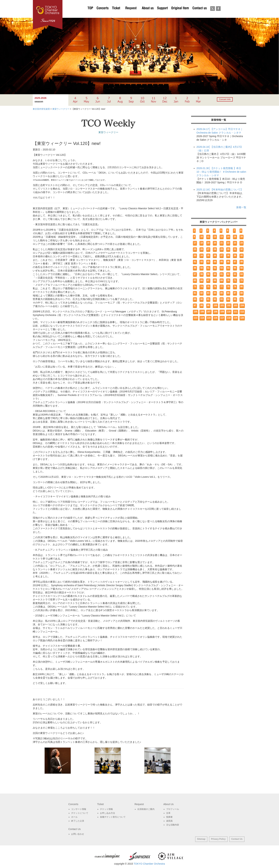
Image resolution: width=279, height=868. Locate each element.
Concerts (102, 14)
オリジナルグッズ (180, 14)
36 (215, 255)
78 (228, 287)
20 (215, 243)
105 (196, 312)
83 (208, 293)
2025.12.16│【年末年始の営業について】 (220, 190)
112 (242, 312)
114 (202, 318)
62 (228, 274)
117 (222, 318)
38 (228, 255)
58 (202, 274)
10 (202, 237)
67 (208, 280)
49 (195, 268)
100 (215, 305)
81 (195, 293)
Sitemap (201, 839)
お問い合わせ (200, 14)
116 (215, 318)
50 (202, 268)
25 (195, 249)
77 (222, 287)
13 (222, 237)
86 (228, 293)
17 (195, 243)
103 (235, 305)
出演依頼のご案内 (131, 14)
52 (215, 268)
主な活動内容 (173, 825)
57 (195, 274)
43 (208, 262)
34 (202, 255)
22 (228, 243)
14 (228, 237)
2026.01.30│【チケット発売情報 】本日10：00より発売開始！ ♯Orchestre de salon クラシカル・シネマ (221, 172)
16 (242, 237)
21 (222, 243)
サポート (162, 14)
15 (235, 237)
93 (222, 299)
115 (209, 318)
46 (228, 262)
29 (222, 249)
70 (228, 280)
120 (242, 318)
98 (202, 305)
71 (235, 280)
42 (202, 262)
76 (215, 287)
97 (195, 305)
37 (222, 255)
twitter (213, 14)
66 (202, 280)
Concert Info (225, 99)
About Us (148, 14)
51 (208, 268)
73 (195, 287)
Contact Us (237, 839)
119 (235, 318)
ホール (74, 817)
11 (208, 237)
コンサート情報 (79, 809)
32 (242, 249)
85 (222, 293)
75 (208, 287)
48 (242, 262)
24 (242, 243)
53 (222, 268)
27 (208, 249)
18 (202, 243)
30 (228, 249)
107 (209, 312)
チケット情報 (106, 809)
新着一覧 (241, 207)
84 (215, 293)
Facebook (218, 14)
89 (195, 299)
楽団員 (169, 821)
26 (202, 249)
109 (222, 312)
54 (228, 268)
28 (215, 249)
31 (235, 249)
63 (235, 274)
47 (235, 262)
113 (196, 318)
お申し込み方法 (107, 813)
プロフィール (173, 809)
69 (222, 280)
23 (235, 243)
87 (235, 293)
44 (215, 262)
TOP (90, 14)
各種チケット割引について (113, 817)
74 (202, 287)
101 (222, 305)
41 (195, 262)
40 (242, 255)
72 (242, 280)
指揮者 (169, 817)
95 (235, 299)
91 (208, 299)
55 (235, 268)
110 (229, 312)
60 (215, 274)
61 (222, 274)
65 (195, 280)
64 (242, 274)
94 (228, 299)
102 (229, 305)
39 (235, 255)
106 (202, 312)
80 (242, 287)
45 (222, 262)
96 (242, 299)
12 (215, 237)
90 (202, 299)
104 (242, 305)
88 (242, 293)
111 (235, 312)
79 (235, 287)
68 (215, 280)
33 (195, 255)
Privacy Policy (218, 839)
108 (215, 312)
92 (215, 299)
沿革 (168, 813)
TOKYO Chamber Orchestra (149, 864)
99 (208, 305)
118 (229, 318)
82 (202, 293)
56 (242, 268)
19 (208, 243)
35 (208, 255)
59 (208, 274)
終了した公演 (78, 821)
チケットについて (116, 14)
